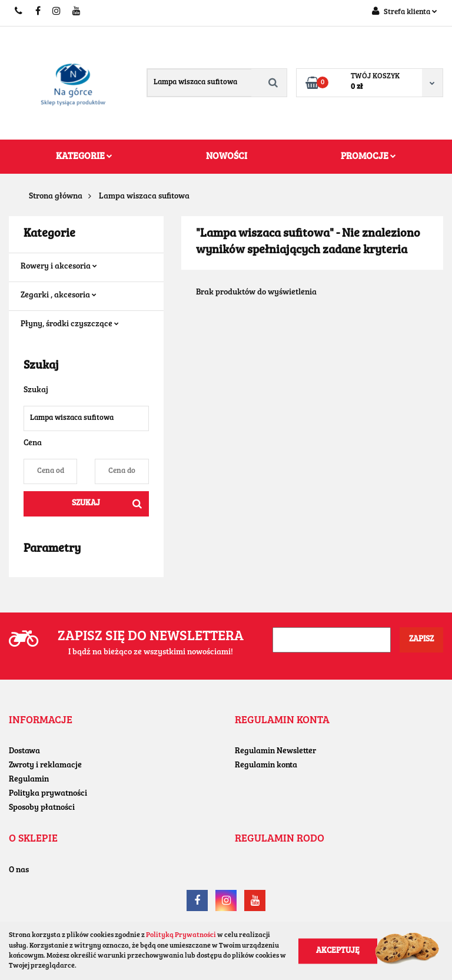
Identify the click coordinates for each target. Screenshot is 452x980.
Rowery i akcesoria (59, 267)
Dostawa (24, 751)
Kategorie (84, 157)
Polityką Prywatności (181, 935)
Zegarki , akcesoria (59, 296)
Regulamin (29, 780)
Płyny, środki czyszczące (70, 325)
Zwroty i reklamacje (45, 766)
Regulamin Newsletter (275, 751)
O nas (19, 870)
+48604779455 (19, 12)
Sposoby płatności (42, 808)
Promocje (368, 157)
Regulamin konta (266, 766)
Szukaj (86, 504)
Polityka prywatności (48, 794)
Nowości (227, 157)
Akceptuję (338, 951)
